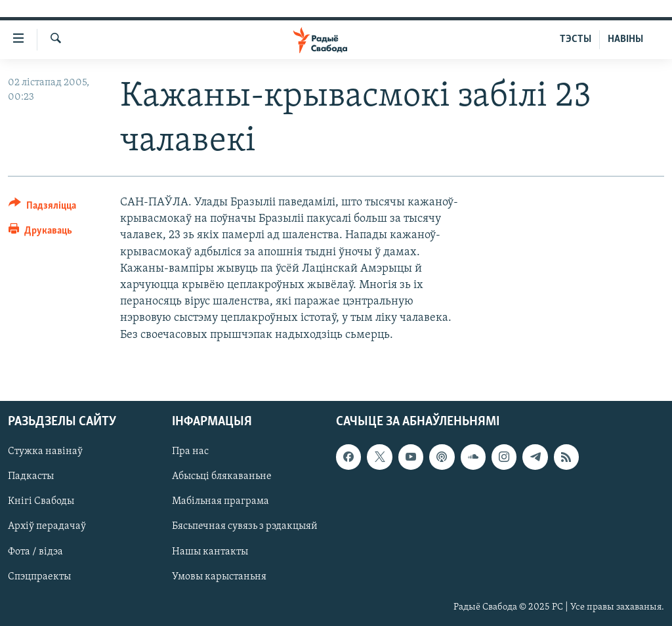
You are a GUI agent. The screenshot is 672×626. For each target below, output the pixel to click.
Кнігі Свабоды (41, 501)
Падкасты (31, 476)
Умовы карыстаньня (219, 576)
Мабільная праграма (220, 501)
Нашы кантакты (210, 551)
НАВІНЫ (625, 39)
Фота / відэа (35, 551)
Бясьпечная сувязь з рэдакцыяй (245, 526)
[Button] (42, 208)
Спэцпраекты (39, 576)
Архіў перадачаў (47, 526)
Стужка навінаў (45, 451)
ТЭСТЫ (576, 39)
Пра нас (190, 451)
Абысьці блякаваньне (222, 476)
